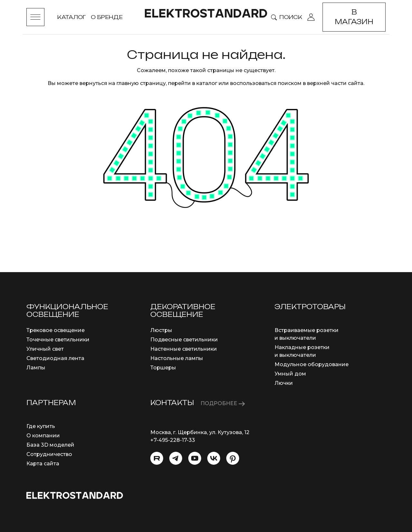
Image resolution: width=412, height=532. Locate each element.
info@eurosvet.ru (173, 448)
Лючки (284, 383)
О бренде (107, 17)
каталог (207, 83)
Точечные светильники (58, 340)
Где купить (41, 426)
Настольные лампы (177, 358)
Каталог (71, 17)
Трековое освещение (56, 330)
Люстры (161, 330)
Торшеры (163, 368)
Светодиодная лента (55, 358)
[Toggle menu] (35, 17)
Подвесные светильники (184, 340)
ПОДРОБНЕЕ (223, 403)
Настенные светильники (184, 349)
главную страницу (141, 83)
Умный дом (290, 374)
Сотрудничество (49, 454)
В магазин (354, 17)
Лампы (36, 368)
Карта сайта (43, 464)
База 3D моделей (50, 445)
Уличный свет (45, 349)
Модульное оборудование (312, 364)
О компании (43, 436)
